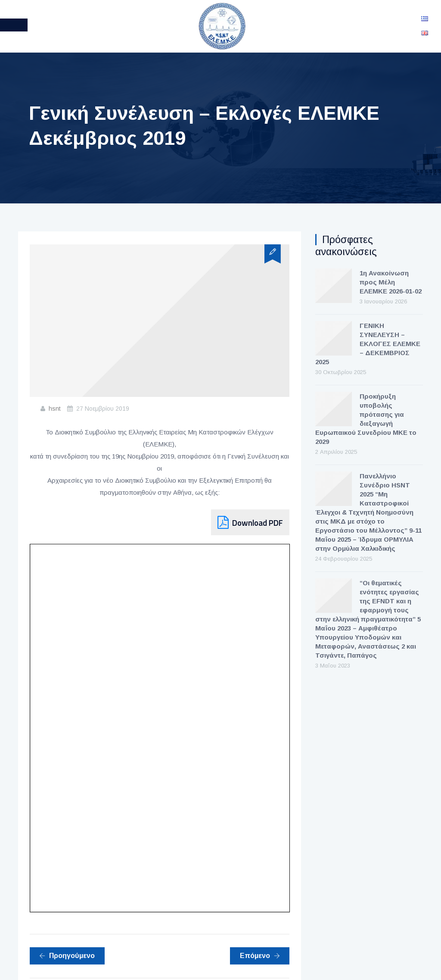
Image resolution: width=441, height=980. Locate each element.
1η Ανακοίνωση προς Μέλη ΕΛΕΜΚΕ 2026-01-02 (391, 282)
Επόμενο (260, 956)
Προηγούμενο (67, 956)
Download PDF (258, 523)
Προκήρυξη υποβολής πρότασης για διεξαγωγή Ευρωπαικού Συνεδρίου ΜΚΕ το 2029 (366, 419)
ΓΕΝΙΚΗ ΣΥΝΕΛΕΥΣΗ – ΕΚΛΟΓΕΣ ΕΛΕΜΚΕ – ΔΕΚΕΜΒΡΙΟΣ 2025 (368, 344)
